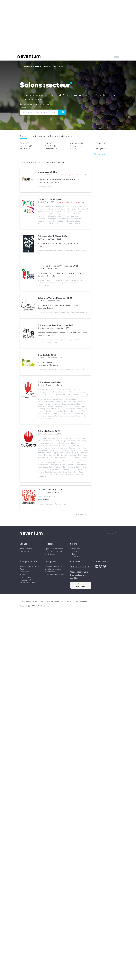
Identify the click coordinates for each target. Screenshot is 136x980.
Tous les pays (101, 154)
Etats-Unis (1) (51, 149)
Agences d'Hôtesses (54, 549)
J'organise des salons (54, 575)
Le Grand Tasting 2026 (50, 489)
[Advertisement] (68, 31)
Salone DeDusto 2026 (49, 431)
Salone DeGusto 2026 (49, 382)
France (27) (25, 143)
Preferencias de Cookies (81, 585)
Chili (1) (73, 149)
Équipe (23, 569)
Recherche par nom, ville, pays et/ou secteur (36, 106)
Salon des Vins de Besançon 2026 (55, 298)
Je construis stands (53, 566)
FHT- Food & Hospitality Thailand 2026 (58, 266)
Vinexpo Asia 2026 (47, 172)
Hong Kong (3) (26, 146)
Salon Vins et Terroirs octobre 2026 (56, 325)
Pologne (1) (101, 149)
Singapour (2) (76, 146)
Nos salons (75, 549)
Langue (112, 533)
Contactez (24, 572)
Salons (74, 544)
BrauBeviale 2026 (47, 355)
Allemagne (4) (76, 143)
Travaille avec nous (28, 583)
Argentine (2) (51, 146)
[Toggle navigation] (116, 56)
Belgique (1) (25, 149)
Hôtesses (50, 544)
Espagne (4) (101, 143)
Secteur (74, 551)
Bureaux (23, 575)
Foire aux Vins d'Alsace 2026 (52, 236)
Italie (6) (48, 143)
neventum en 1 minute (30, 566)
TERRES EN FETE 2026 (50, 199)
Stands (23, 544)
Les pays (74, 557)
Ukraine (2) (100, 146)
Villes (72, 554)
